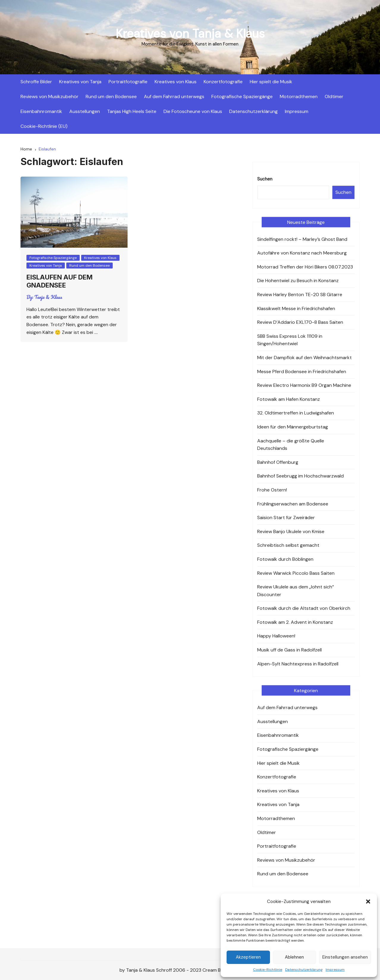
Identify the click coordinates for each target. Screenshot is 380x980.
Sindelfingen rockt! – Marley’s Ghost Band (302, 239)
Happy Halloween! (276, 636)
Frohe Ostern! (272, 490)
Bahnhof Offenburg (278, 462)
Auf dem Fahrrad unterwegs (174, 96)
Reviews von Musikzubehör (50, 96)
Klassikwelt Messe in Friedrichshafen (296, 308)
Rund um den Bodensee (111, 96)
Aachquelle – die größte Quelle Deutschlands (291, 445)
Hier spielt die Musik (271, 82)
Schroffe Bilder (36, 82)
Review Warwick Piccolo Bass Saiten (296, 573)
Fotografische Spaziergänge (242, 96)
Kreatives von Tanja (80, 82)
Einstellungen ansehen (345, 957)
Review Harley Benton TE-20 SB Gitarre (300, 295)
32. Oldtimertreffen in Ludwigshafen (296, 413)
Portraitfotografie (128, 82)
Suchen (265, 179)
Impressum (335, 970)
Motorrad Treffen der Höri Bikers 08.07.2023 (305, 267)
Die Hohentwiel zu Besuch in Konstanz (298, 281)
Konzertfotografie (223, 82)
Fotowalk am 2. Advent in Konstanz (295, 622)
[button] (368, 902)
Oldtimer (334, 96)
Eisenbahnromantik (41, 111)
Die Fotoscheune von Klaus (193, 111)
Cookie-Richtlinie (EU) (44, 126)
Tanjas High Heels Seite (132, 111)
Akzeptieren (248, 957)
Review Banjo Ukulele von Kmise (291, 531)
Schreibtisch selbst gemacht (288, 545)
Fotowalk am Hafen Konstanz (289, 399)
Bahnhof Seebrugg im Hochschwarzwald (300, 476)
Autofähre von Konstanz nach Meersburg (302, 253)
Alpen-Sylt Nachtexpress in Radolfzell (298, 664)
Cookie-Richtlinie (268, 970)
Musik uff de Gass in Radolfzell (289, 650)
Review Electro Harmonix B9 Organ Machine (304, 385)
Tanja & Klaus (48, 297)
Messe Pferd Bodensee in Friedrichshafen (302, 372)
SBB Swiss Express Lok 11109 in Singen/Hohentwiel (290, 340)
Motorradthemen (299, 96)
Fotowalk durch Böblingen (285, 559)
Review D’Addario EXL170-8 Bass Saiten (300, 322)
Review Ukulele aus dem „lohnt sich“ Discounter (296, 591)
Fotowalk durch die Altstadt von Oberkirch (304, 608)
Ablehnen (294, 957)
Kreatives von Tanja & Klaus (190, 33)
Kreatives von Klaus (176, 82)
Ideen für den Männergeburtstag (293, 427)
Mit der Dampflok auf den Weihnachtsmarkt (304, 358)
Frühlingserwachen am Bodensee (293, 504)
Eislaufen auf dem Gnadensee (59, 281)
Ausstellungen (85, 111)
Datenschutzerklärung (304, 970)
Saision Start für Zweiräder (286, 518)
